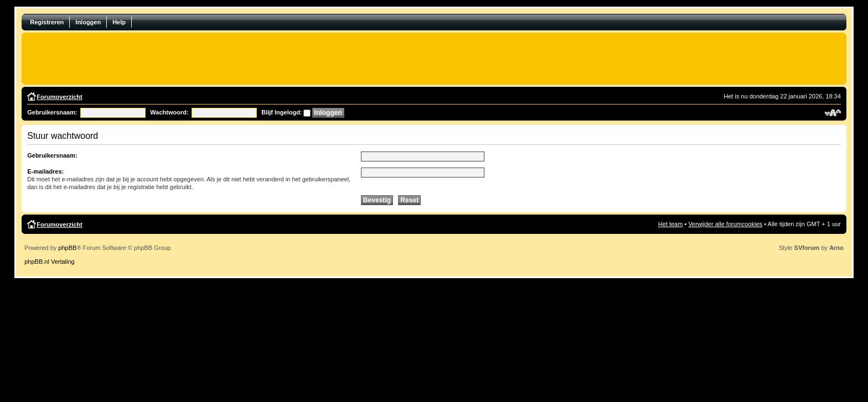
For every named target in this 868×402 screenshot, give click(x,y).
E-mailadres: (45, 171)
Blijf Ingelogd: (281, 112)
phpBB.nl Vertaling (50, 262)
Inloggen (88, 22)
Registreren (47, 22)
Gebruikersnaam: (52, 112)
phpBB (67, 248)
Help (119, 22)
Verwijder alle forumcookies (725, 224)
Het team (671, 224)
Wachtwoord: (169, 112)
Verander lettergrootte (833, 113)
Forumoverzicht (60, 97)
